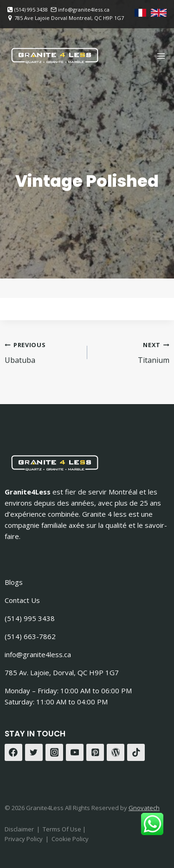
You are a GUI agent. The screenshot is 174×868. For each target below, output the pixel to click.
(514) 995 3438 (30, 618)
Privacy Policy (24, 839)
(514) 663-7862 (30, 636)
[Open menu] (161, 56)
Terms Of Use (63, 829)
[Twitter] (34, 753)
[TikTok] (136, 753)
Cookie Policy (70, 839)
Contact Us (22, 600)
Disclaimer (19, 829)
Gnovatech (144, 808)
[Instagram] (54, 753)
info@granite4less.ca (38, 654)
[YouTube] (75, 753)
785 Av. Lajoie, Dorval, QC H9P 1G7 (62, 672)
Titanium (132, 352)
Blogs (14, 582)
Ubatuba (42, 352)
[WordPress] (116, 753)
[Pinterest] (95, 753)
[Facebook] (13, 753)
